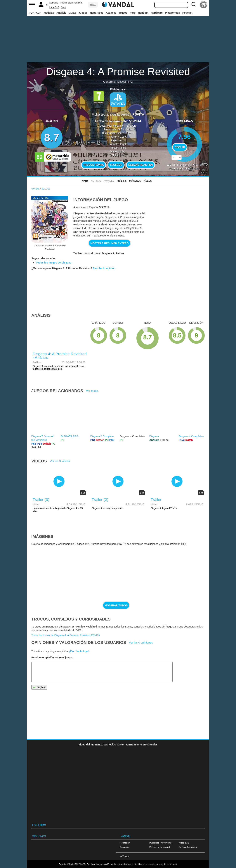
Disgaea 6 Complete (102, 436)
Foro (133, 13)
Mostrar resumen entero (110, 243)
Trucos (123, 13)
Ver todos (92, 391)
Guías (72, 13)
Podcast (187, 13)
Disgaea (154, 436)
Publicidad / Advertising (160, 843)
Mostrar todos (116, 605)
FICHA (85, 181)
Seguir (180, 147)
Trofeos (116, 165)
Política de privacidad (159, 847)
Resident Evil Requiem (71, 3)
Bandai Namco (126, 133)
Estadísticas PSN (141, 165)
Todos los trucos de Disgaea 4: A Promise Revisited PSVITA (66, 635)
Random (143, 13)
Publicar (39, 687)
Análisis (61, 13)
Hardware (157, 13)
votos (184, 166)
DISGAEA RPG (70, 436)
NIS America (125, 129)
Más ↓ (93, 5)
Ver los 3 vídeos (60, 461)
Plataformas (172, 13)
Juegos (83, 13)
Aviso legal (184, 843)
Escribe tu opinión (104, 268)
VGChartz (125, 856)
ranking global (191, 169)
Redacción (125, 843)
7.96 (184, 137)
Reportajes (97, 13)
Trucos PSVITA (93, 165)
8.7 (52, 138)
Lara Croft (54, 7)
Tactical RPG (125, 82)
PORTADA (35, 13)
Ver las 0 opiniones (141, 642)
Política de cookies (188, 847)
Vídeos (148, 181)
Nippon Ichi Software (125, 126)
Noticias (49, 13)
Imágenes (135, 181)
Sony (64, 7)
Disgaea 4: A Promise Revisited (118, 71)
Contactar (124, 847)
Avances (111, 13)
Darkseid (54, 3)
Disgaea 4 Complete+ (191, 436)
